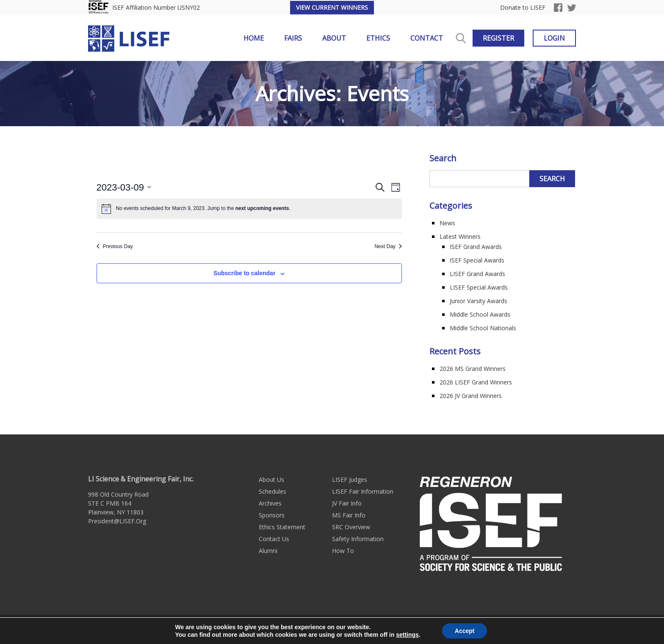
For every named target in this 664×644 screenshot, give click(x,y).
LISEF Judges (350, 480)
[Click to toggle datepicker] (124, 187)
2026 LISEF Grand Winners (476, 382)
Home (254, 38)
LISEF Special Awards (479, 287)
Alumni (268, 551)
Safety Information (358, 539)
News (447, 223)
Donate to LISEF (523, 8)
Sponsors (272, 515)
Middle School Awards (480, 314)
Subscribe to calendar (244, 273)
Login (554, 38)
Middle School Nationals (483, 328)
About (334, 38)
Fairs (293, 38)
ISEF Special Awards (477, 260)
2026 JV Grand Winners (471, 396)
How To (343, 551)
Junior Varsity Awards (479, 301)
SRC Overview (351, 527)
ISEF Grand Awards (476, 247)
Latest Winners (460, 236)
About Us (271, 480)
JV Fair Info (347, 503)
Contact (427, 38)
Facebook (558, 8)
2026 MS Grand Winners (473, 369)
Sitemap (344, 629)
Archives (270, 503)
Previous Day (115, 246)
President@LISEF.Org (117, 521)
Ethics (378, 38)
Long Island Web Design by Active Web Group (424, 629)
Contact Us (274, 539)
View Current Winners (332, 7)
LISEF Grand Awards (477, 274)
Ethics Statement (282, 527)
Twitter (572, 8)
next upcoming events (262, 208)
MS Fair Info (349, 515)
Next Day (388, 246)
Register (498, 38)
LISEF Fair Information (363, 491)
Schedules (273, 491)
